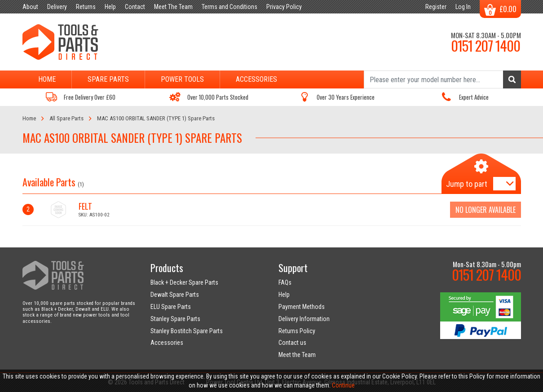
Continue (343, 385)
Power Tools (182, 79)
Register (436, 7)
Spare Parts (108, 79)
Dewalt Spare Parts (175, 295)
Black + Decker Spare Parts (184, 282)
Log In (463, 7)
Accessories (256, 79)
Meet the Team (297, 355)
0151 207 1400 (486, 45)
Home (47, 79)
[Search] (442, 79)
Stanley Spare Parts (175, 319)
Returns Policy (297, 331)
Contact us (292, 343)
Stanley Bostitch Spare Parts (187, 331)
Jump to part (467, 184)
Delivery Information (304, 319)
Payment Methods (302, 307)
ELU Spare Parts (171, 307)
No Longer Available (486, 210)
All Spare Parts (66, 118)
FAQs (285, 282)
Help (284, 295)
